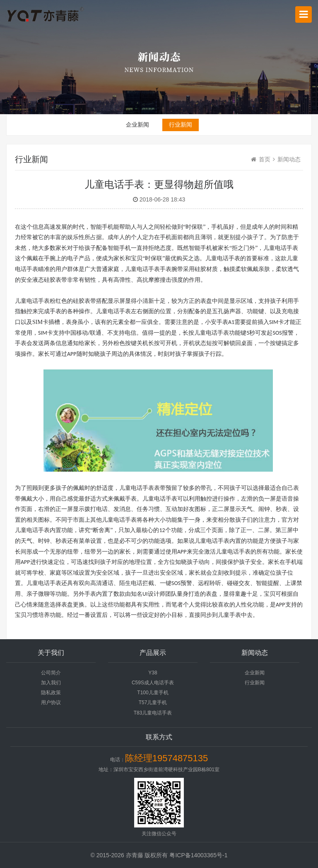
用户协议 (51, 703)
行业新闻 (181, 125)
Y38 (153, 673)
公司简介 (51, 673)
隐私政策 (51, 693)
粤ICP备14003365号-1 (198, 855)
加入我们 (51, 683)
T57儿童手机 (153, 703)
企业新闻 (137, 125)
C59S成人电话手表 (153, 683)
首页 (265, 159)
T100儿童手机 (153, 693)
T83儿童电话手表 (153, 713)
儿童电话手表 (142, 269)
